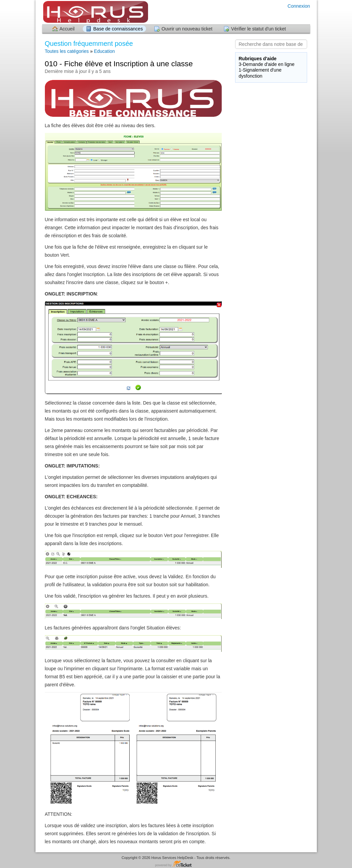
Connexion (299, 6)
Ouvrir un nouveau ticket (187, 29)
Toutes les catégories (67, 51)
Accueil (67, 29)
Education (104, 51)
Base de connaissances (118, 29)
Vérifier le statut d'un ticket (259, 29)
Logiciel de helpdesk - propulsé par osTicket (176, 864)
